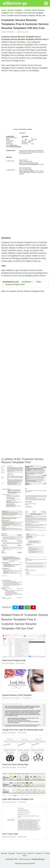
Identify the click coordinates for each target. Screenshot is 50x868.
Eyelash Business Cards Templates (17, 695)
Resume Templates (8, 32)
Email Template (8, 663)
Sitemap (4, 853)
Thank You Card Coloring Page (15, 764)
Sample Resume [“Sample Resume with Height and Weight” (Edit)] (38, 859)
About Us (31, 853)
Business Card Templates (11, 698)
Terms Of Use (21, 853)
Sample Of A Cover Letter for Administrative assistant (24, 730)
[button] (46, 3)
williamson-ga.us (25, 859)
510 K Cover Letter (10, 834)
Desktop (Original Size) (15, 284)
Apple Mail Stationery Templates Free (18, 799)
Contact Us (39, 853)
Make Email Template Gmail (14, 660)
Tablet (38, 282)
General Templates (9, 733)
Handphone (27, 282)
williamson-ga (15, 3)
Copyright (12, 853)
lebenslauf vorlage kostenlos (25, 863)
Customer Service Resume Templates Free (26, 291)
